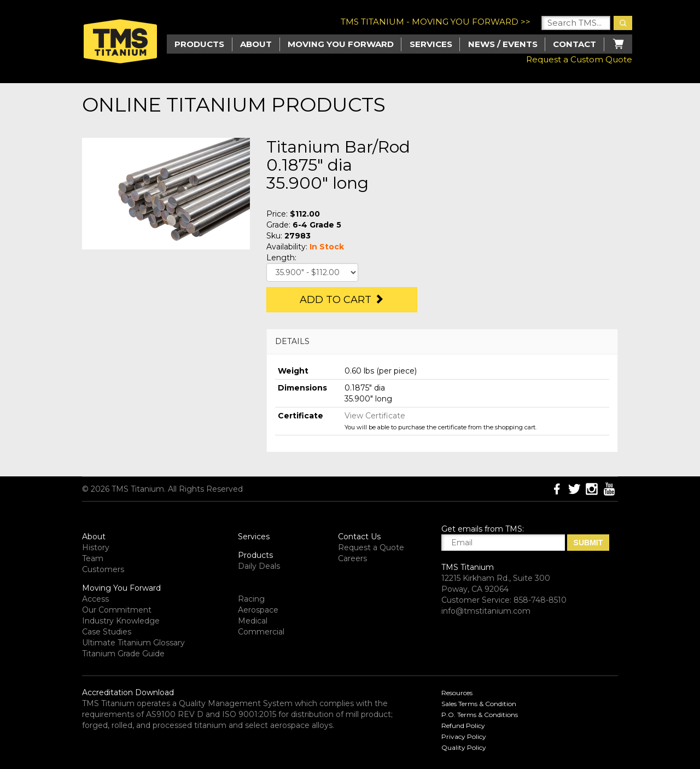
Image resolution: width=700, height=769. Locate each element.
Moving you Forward (341, 44)
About (256, 44)
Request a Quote (371, 547)
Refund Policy (463, 726)
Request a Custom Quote (579, 59)
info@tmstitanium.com (486, 611)
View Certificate (375, 416)
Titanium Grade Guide (123, 654)
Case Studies (107, 632)
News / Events (503, 44)
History (96, 547)
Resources (457, 693)
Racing (251, 599)
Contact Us (359, 537)
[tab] (442, 342)
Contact (574, 44)
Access (95, 599)
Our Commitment (117, 610)
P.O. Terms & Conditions (480, 715)
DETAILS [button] (292, 341)
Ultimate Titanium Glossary (133, 643)
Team (93, 558)
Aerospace (258, 610)
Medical (253, 621)
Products (255, 555)
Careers (352, 558)
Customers (103, 569)
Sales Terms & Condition (479, 704)
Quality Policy (464, 747)
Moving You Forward (121, 588)
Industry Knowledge (121, 621)
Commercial (261, 632)
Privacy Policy (464, 736)
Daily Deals (259, 566)
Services (431, 44)
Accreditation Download (128, 692)
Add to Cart (342, 300)
